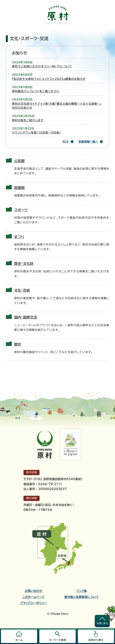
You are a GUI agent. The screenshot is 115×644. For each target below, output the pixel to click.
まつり (19, 237)
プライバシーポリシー (34, 603)
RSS (66, 142)
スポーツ (21, 210)
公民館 (19, 161)
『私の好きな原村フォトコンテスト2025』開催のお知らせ (49, 79)
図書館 (19, 188)
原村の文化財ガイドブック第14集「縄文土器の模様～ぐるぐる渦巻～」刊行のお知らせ (57, 106)
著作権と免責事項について (82, 597)
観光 (18, 344)
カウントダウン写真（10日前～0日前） (36, 133)
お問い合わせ (33, 591)
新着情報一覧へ (88, 142)
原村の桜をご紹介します (28, 120)
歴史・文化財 (24, 264)
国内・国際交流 (26, 317)
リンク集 (82, 591)
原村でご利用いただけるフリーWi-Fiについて (42, 66)
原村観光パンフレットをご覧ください (36, 91)
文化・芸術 (22, 290)
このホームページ (34, 597)
